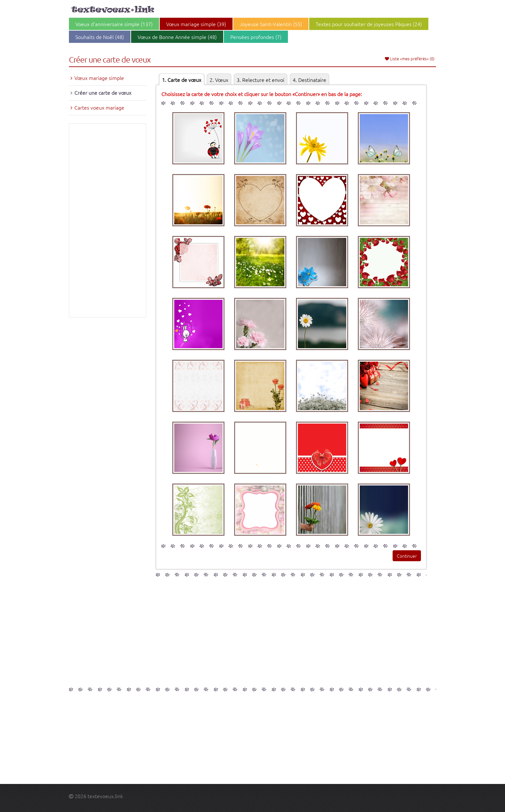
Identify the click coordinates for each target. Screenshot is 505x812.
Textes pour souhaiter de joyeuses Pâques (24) (369, 24)
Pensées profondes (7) (256, 37)
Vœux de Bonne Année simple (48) (177, 37)
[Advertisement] (108, 220)
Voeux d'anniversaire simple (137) (114, 24)
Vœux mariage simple (99, 78)
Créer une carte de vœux (103, 93)
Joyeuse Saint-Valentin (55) (271, 24)
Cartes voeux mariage (99, 107)
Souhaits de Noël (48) (100, 37)
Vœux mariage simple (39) (196, 24)
